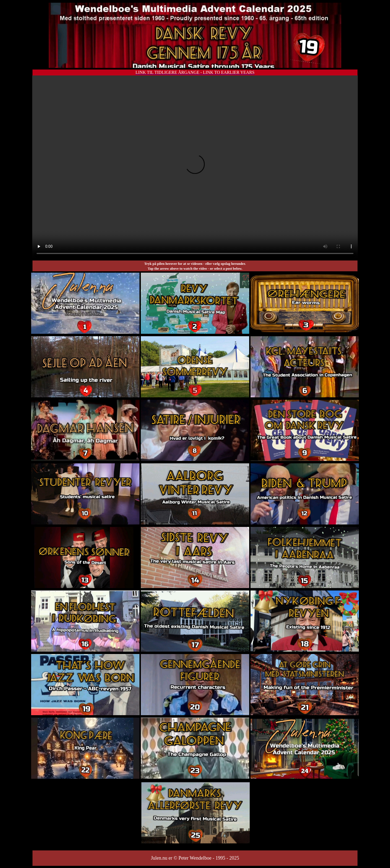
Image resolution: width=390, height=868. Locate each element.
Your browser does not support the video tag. (195, 167)
